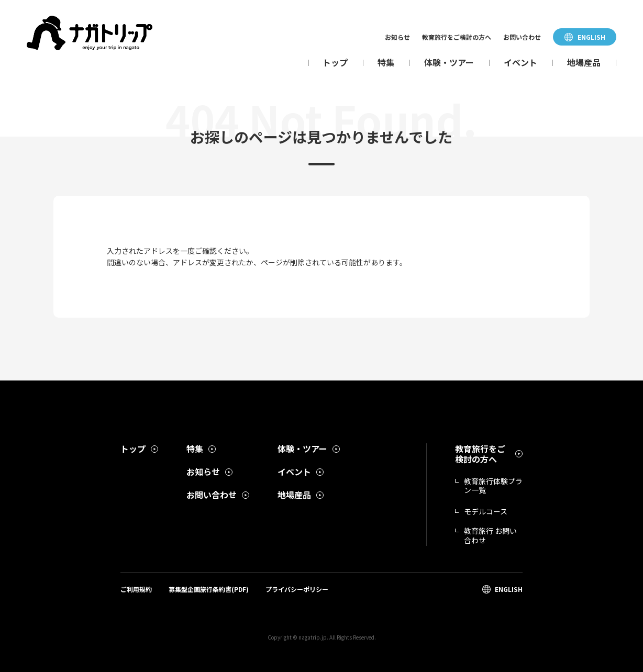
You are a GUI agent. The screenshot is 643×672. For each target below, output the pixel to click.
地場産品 (584, 62)
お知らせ (397, 37)
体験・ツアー (449, 62)
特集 (386, 62)
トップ (335, 62)
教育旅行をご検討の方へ (457, 37)
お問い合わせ (522, 37)
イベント (520, 62)
